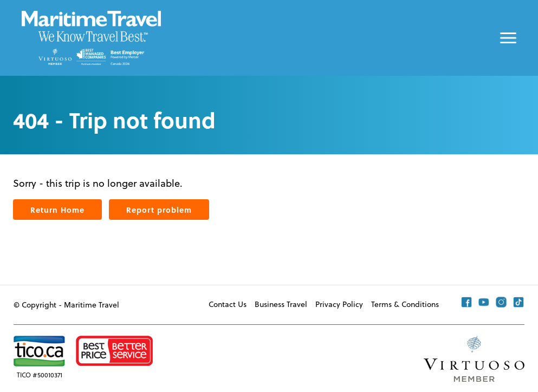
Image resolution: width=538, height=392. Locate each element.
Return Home (57, 210)
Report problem (159, 210)
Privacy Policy (339, 304)
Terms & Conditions (405, 304)
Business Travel (281, 304)
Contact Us (228, 304)
